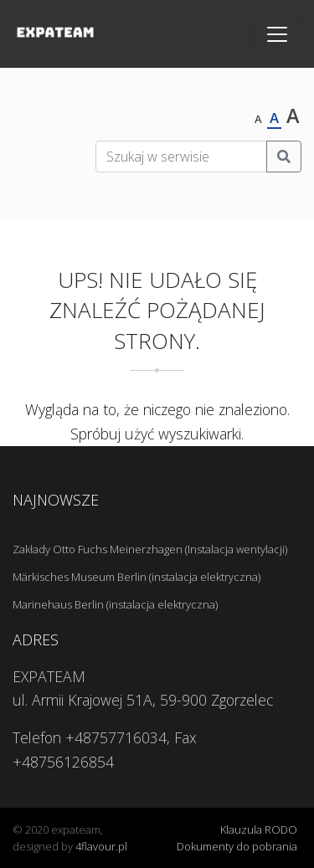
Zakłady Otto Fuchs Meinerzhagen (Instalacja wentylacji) (150, 549)
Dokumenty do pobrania (237, 846)
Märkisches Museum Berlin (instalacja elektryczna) (136, 577)
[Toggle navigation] (277, 34)
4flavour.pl (101, 846)
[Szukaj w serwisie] (181, 157)
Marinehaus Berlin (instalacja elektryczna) (115, 604)
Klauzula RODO (259, 829)
